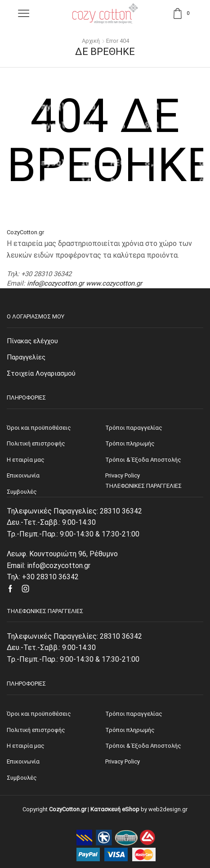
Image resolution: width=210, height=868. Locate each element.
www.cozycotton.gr (114, 283)
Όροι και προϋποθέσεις (39, 714)
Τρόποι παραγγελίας (134, 714)
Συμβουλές (22, 778)
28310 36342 (121, 511)
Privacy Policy (123, 761)
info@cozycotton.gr (56, 283)
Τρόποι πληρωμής (130, 730)
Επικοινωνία (23, 761)
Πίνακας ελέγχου (32, 341)
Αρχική (91, 41)
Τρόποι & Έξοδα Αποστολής (143, 746)
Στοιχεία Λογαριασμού (41, 373)
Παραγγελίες (26, 357)
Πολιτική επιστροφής (36, 730)
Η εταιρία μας (26, 746)
